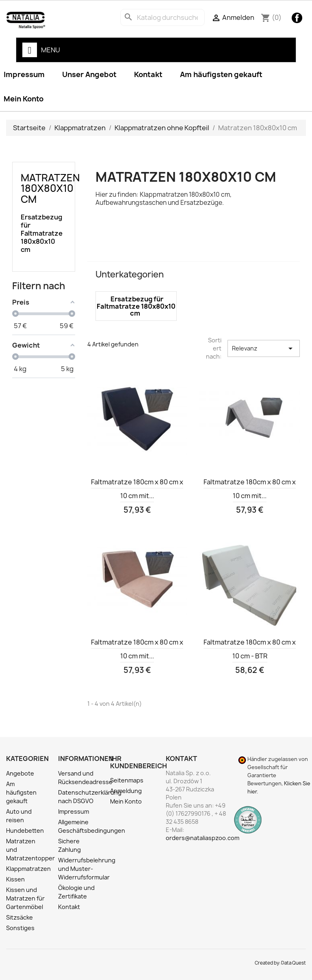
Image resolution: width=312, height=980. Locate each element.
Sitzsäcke (19, 917)
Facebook (297, 18)
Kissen (15, 879)
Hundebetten (25, 831)
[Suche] (162, 17)
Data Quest (294, 963)
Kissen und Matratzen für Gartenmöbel (25, 898)
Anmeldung (126, 791)
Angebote (20, 773)
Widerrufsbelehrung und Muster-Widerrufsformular (87, 869)
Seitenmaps (127, 780)
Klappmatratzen (28, 869)
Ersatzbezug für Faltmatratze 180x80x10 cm (41, 233)
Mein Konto (126, 801)
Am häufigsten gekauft (221, 74)
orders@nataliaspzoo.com (203, 838)
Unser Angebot (89, 74)
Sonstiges (20, 928)
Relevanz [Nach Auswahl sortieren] (264, 348)
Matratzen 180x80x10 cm (50, 188)
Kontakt (148, 74)
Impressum (74, 811)
